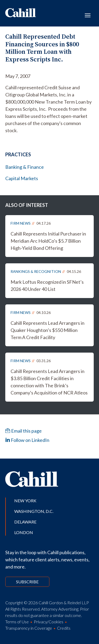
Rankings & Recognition (36, 271)
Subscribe (27, 582)
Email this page (23, 431)
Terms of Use (17, 622)
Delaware (25, 522)
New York (25, 501)
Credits (64, 628)
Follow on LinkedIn (27, 440)
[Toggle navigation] (88, 15)
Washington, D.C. (34, 511)
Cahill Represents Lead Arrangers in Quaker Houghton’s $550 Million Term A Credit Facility (48, 330)
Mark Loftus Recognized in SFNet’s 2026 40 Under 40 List (47, 285)
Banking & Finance (25, 167)
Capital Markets (22, 178)
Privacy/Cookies (49, 622)
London (24, 532)
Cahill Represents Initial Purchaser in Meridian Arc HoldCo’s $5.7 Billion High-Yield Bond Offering (48, 241)
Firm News (21, 223)
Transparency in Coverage (29, 628)
